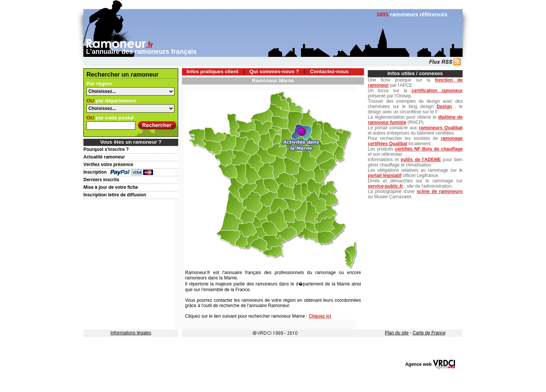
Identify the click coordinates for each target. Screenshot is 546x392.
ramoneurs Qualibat (441, 128)
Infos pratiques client (213, 71)
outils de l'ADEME (421, 160)
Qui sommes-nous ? (274, 71)
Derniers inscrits (101, 180)
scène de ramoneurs (440, 191)
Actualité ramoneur (104, 157)
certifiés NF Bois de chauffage (429, 149)
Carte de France (429, 333)
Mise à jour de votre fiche (111, 187)
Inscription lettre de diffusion (115, 195)
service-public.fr (385, 186)
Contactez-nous (329, 71)
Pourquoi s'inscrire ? (106, 149)
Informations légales (131, 333)
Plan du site (397, 333)
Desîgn (444, 107)
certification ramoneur (437, 91)
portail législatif (385, 176)
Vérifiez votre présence (108, 165)
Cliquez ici (320, 316)
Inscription (95, 172)
